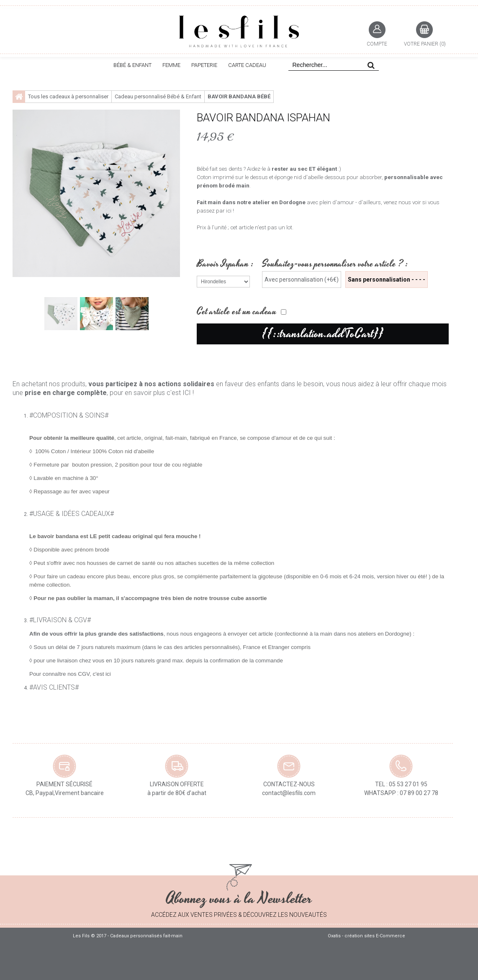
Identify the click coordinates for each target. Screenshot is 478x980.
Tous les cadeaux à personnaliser (68, 96)
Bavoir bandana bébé (239, 96)
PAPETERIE (204, 65)
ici (108, 674)
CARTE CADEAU (247, 65)
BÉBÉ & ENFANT (132, 65)
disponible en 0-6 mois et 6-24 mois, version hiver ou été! (357, 576)
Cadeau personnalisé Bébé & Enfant (158, 96)
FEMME (171, 65)
